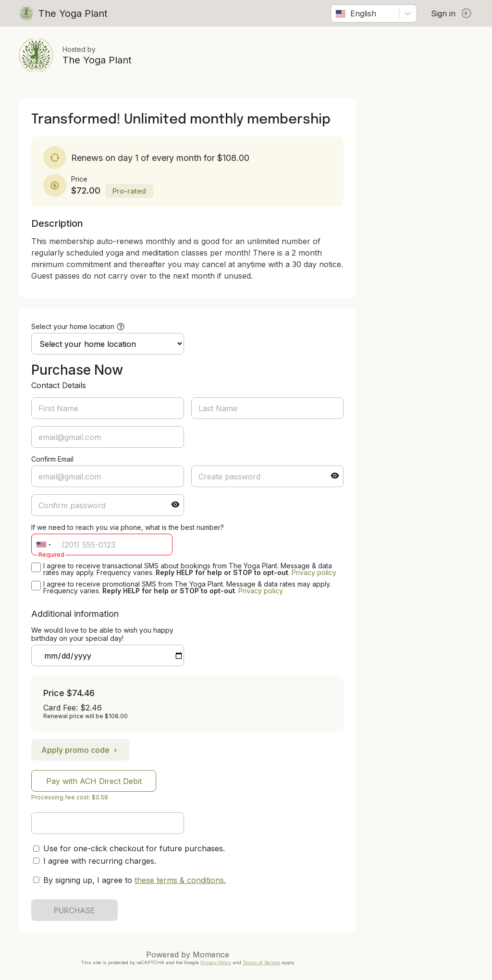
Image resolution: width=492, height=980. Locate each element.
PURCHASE (74, 910)
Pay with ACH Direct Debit (94, 781)
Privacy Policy (216, 962)
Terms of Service (261, 962)
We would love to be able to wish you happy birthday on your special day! (102, 634)
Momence (211, 955)
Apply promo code (80, 750)
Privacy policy (314, 572)
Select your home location (73, 326)
